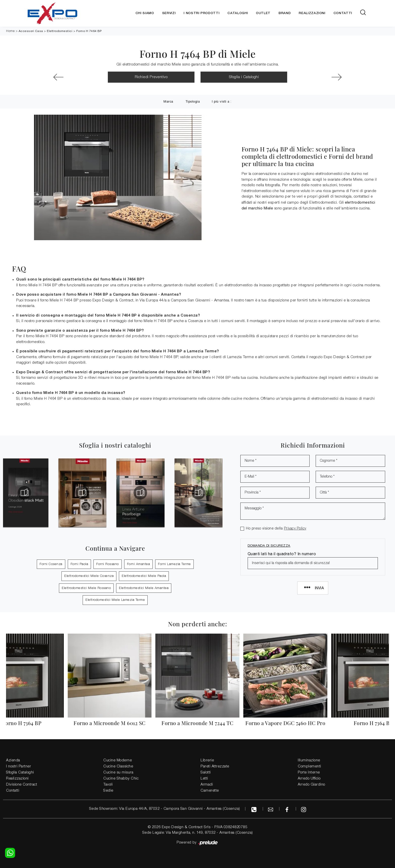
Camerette (210, 791)
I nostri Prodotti (202, 13)
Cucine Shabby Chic (121, 779)
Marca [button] (168, 101)
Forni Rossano (108, 564)
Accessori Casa (31, 31)
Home (10, 31)
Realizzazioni (312, 13)
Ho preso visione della (276, 529)
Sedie (108, 791)
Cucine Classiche (118, 766)
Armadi (207, 785)
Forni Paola (79, 564)
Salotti (206, 772)
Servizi (169, 13)
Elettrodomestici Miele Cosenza (89, 576)
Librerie (207, 760)
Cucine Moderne (118, 760)
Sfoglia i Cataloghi (244, 77)
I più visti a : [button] (222, 101)
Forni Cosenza (51, 564)
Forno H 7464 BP (89, 31)
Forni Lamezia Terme (174, 564)
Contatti (343, 13)
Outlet (263, 13)
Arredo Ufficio (309, 779)
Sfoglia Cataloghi (20, 772)
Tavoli (108, 785)
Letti (204, 779)
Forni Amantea (139, 564)
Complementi (309, 766)
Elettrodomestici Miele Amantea (144, 588)
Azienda (13, 760)
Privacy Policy (295, 529)
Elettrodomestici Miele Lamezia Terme (115, 600)
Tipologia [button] (193, 101)
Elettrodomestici (60, 31)
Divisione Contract (22, 785)
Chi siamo (145, 13)
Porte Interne (309, 772)
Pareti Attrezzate (215, 766)
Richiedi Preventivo (151, 77)
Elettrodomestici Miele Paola (144, 576)
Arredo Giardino (311, 785)
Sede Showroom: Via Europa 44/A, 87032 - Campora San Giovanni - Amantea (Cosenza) (165, 809)
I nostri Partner (19, 766)
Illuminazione (309, 760)
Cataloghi (238, 13)
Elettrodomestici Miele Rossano (86, 588)
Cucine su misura (118, 772)
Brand (285, 13)
